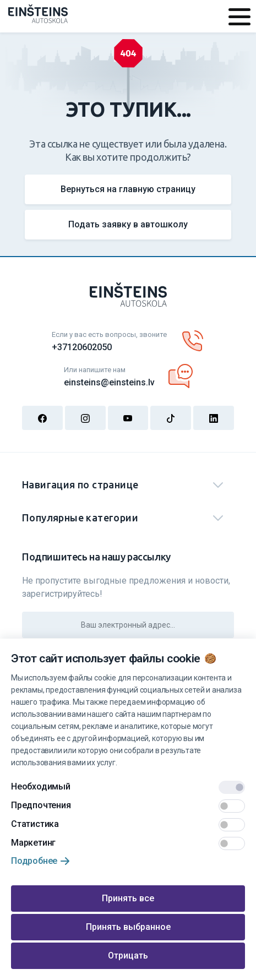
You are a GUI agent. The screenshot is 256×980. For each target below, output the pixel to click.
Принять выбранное (128, 927)
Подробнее (34, 861)
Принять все (128, 898)
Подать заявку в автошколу (128, 224)
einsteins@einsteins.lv (109, 382)
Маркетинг (33, 843)
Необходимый (41, 786)
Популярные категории (80, 518)
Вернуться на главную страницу (128, 189)
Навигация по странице (80, 484)
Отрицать (128, 955)
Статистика (35, 824)
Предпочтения (41, 805)
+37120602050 (82, 347)
